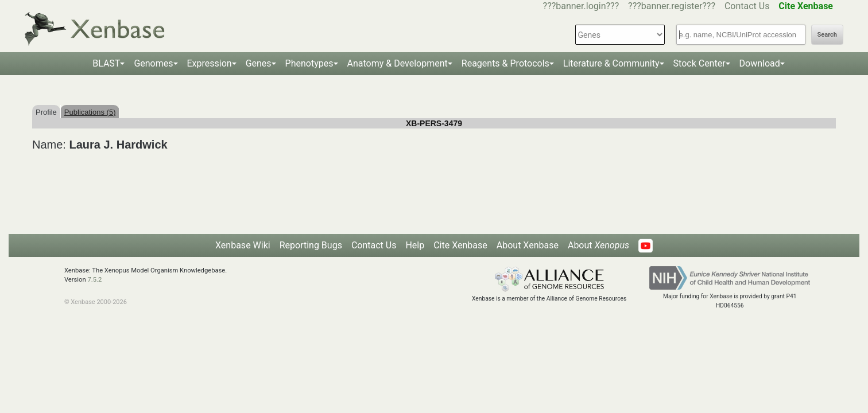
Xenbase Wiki (243, 245)
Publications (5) (90, 112)
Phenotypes (309, 63)
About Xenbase (528, 245)
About (598, 245)
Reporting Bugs (311, 245)
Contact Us (747, 6)
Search (827, 35)
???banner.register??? (672, 6)
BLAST (106, 63)
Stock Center (700, 63)
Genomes (153, 63)
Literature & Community (611, 63)
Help (415, 245)
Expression (210, 63)
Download (760, 63)
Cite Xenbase (460, 245)
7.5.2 (94, 280)
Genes (259, 63)
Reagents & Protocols (505, 63)
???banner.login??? (581, 6)
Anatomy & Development (398, 63)
